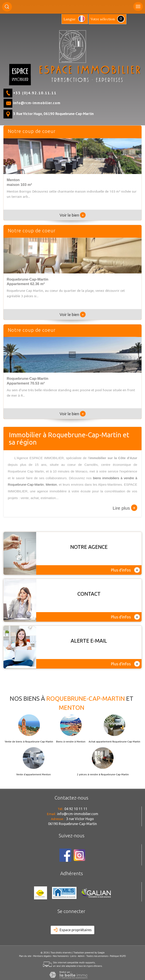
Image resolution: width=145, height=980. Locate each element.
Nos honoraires (61, 956)
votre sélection (103, 19)
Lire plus (125, 508)
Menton (51, 484)
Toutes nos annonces (97, 956)
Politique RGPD (118, 956)
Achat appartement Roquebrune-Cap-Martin (114, 742)
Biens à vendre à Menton (71, 742)
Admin (81, 956)
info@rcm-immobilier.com (37, 103)
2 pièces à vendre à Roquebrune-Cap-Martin (103, 774)
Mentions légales (42, 956)
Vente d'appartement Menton (33, 774)
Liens (73, 956)
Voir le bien (73, 215)
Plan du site (25, 956)
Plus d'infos (125, 570)
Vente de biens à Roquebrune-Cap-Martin (29, 742)
